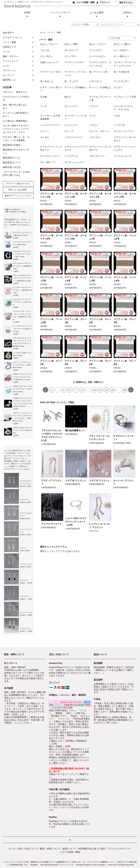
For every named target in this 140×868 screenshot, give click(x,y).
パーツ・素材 (55, 32)
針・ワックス (71, 81)
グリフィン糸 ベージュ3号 (51, 279)
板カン (68, 97)
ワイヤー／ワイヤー (75, 62)
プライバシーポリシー (119, 849)
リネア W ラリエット (76, 480)
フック (44, 106)
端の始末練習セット (75, 430)
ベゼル (117, 116)
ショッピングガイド (60, 15)
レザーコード (96, 81)
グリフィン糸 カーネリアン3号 (76, 195)
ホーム (43, 32)
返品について (69, 849)
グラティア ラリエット (51, 482)
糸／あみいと (47, 81)
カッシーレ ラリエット (123, 482)
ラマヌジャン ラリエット (123, 438)
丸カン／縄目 (71, 44)
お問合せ (128, 15)
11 (100, 390)
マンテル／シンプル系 (125, 97)
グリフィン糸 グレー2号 (100, 321)
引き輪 (44, 97)
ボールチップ (71, 50)
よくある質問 (97, 15)
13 (113, 390)
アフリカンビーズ (123, 156)
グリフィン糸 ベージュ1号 (100, 237)
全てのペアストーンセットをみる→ (17, 469)
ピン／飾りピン (121, 56)
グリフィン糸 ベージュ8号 (51, 321)
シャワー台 (119, 125)
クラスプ (94, 106)
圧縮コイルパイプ (49, 62)
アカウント (105, 2)
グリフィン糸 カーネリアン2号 (51, 195)
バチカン (94, 125)
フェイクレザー (121, 81)
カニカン (118, 87)
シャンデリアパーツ (50, 125)
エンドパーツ (71, 125)
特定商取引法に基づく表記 (92, 849)
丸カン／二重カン (123, 44)
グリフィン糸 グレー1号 (76, 321)
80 (125, 390)
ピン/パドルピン (97, 56)
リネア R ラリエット (99, 480)
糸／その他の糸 (121, 72)
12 (106, 390)
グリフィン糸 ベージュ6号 (125, 279)
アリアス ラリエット (51, 524)
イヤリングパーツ (73, 137)
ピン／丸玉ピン (121, 50)
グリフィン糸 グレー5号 (76, 363)
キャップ (69, 131)
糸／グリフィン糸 (98, 72)
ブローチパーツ (97, 156)
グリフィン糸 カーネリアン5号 (125, 195)
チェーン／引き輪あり (76, 87)
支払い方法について (28, 849)
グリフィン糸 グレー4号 (51, 363)
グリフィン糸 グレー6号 (100, 363)
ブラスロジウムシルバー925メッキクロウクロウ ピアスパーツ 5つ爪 (52, 435)
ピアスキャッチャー (50, 156)
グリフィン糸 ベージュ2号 (125, 237)
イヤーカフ (95, 137)
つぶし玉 (45, 50)
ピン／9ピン (46, 56)
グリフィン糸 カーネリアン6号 (51, 237)
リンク (92, 116)
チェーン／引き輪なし (100, 87)
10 (94, 390)
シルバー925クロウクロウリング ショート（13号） (76, 522)
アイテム (125, 2)
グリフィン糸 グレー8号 (125, 363)
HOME (27, 15)
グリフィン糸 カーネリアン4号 (100, 195)
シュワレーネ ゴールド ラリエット (99, 526)
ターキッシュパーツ (75, 162)
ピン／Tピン (71, 56)
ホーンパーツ (71, 106)
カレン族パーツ (48, 162)
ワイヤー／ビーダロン (51, 72)
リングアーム (71, 156)
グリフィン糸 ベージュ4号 (76, 279)
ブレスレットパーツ (124, 131)
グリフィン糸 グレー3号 (125, 321)
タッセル (45, 137)
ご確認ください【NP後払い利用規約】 (68, 741)
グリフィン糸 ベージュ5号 (100, 279)
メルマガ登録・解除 (85, 2)
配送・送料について (50, 849)
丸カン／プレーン (49, 44)
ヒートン (45, 131)
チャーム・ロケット (99, 131)
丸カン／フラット (98, 44)
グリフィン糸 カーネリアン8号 (76, 237)
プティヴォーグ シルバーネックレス (99, 438)
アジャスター (96, 50)
